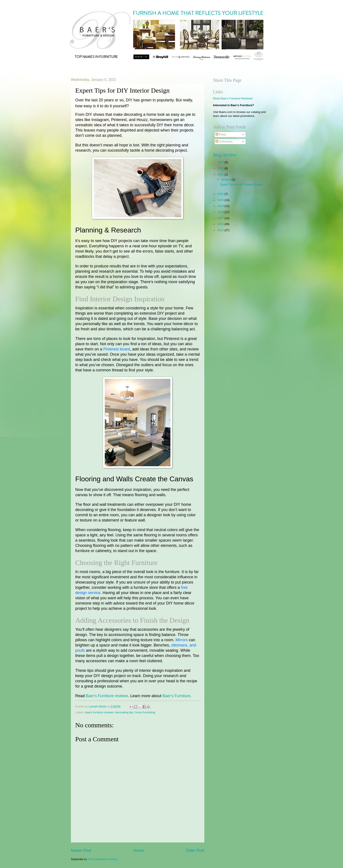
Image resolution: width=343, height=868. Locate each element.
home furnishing (145, 712)
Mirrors (182, 640)
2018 (221, 212)
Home (138, 851)
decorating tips (124, 712)
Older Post (195, 851)
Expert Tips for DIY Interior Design (241, 185)
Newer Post (81, 851)
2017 (221, 218)
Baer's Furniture (177, 696)
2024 (221, 162)
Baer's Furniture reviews (107, 696)
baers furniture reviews (99, 712)
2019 (221, 206)
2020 (221, 200)
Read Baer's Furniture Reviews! (233, 98)
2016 (221, 224)
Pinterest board (117, 349)
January (226, 179)
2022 (221, 174)
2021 (221, 194)
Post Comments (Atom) (103, 859)
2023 (221, 168)
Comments (224, 141)
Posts (221, 134)
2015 (221, 230)
